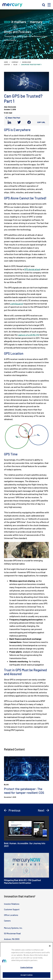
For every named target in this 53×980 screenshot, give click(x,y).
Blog (15, 64)
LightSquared (16, 304)
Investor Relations (12, 904)
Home (6, 62)
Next (43, 810)
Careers (7, 921)
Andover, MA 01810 (12, 939)
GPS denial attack (32, 269)
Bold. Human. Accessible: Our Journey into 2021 (26, 832)
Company (15, 62)
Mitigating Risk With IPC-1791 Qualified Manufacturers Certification (26, 869)
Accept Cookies (27, 975)
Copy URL (41, 122)
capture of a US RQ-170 (29, 335)
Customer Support (12, 909)
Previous (12, 810)
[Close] (50, 946)
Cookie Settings (26, 967)
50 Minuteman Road (12, 933)
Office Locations (11, 915)
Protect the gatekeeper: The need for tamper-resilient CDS (24, 791)
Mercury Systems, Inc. (13, 928)
